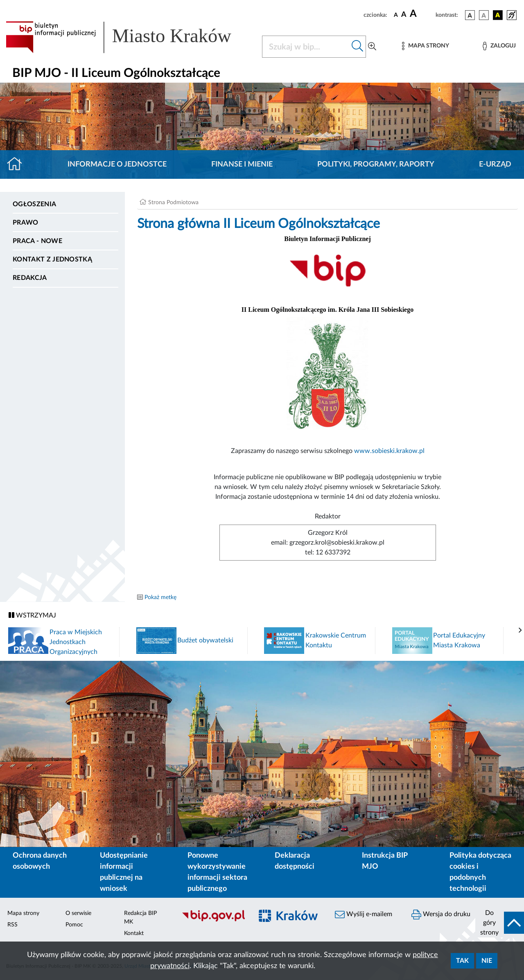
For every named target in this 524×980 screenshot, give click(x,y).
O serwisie (78, 913)
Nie (487, 961)
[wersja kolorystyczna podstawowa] (470, 15)
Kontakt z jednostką (52, 259)
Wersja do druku (441, 915)
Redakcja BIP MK (140, 918)
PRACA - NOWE (37, 241)
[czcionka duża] (421, 14)
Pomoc (74, 925)
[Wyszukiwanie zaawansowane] (372, 47)
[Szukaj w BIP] (306, 47)
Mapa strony (23, 913)
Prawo (26, 223)
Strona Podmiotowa (173, 203)
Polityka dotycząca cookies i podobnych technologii (480, 872)
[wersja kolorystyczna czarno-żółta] (498, 15)
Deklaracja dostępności (295, 861)
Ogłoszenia (34, 204)
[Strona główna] (18, 164)
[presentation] (520, 631)
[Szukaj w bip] (358, 47)
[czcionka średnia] (404, 15)
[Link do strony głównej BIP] (129, 37)
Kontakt (134, 933)
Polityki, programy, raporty (376, 164)
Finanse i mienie (242, 164)
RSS (12, 925)
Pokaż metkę (160, 597)
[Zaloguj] (499, 46)
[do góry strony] (500, 923)
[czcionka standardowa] (396, 15)
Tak (462, 961)
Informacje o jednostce (117, 164)
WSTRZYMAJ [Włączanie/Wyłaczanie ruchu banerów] (32, 615)
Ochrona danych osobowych (40, 861)
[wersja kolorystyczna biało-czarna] (484, 15)
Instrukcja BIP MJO (385, 861)
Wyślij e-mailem (364, 915)
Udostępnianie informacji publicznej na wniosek (124, 872)
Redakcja (30, 278)
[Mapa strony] (425, 46)
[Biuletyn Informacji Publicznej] (213, 920)
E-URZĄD (495, 164)
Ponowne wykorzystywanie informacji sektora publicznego (217, 872)
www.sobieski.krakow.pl (389, 451)
